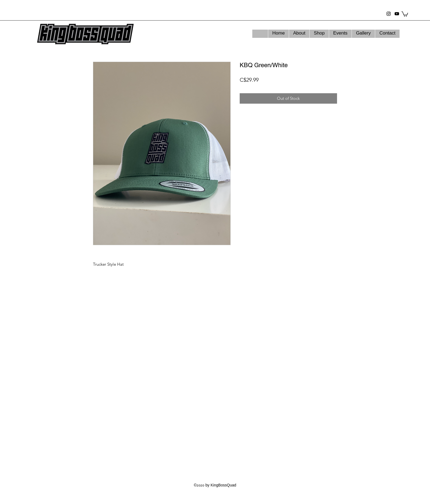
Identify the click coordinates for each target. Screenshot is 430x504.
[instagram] (389, 14)
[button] (405, 14)
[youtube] (397, 14)
